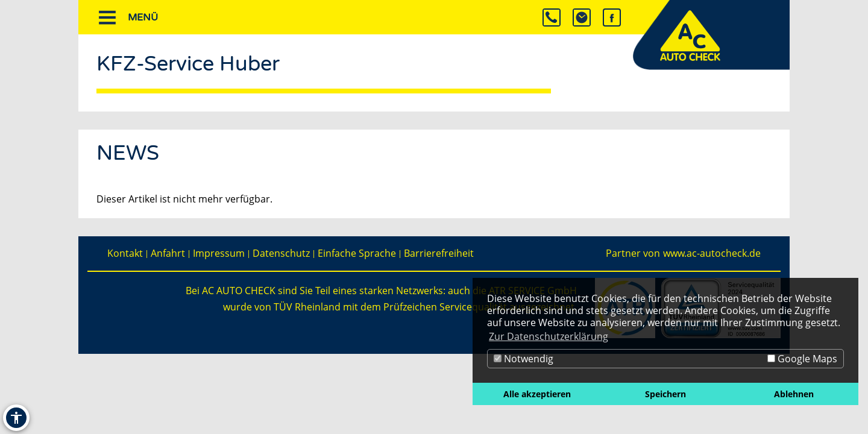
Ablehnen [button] (794, 394)
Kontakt (125, 253)
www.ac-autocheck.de (712, 253)
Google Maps (802, 359)
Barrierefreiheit (439, 253)
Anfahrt (168, 253)
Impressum (219, 253)
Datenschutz (281, 253)
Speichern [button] (665, 394)
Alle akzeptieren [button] (537, 394)
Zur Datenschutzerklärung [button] (549, 336)
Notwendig (524, 359)
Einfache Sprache (357, 253)
